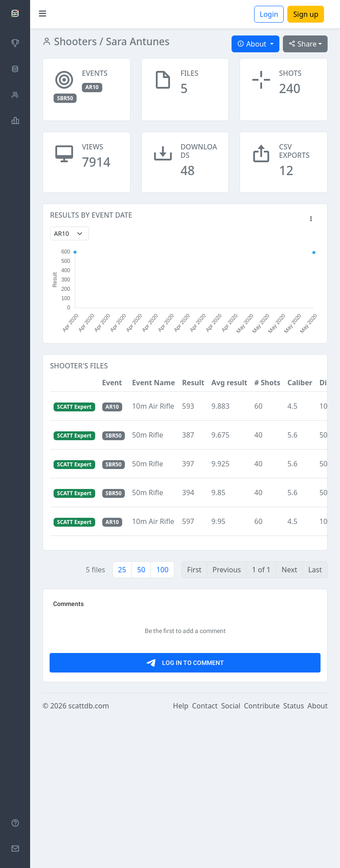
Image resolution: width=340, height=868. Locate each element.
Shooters (74, 41)
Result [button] (193, 383)
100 (162, 570)
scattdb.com (89, 856)
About (318, 856)
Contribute (262, 856)
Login (269, 14)
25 (122, 570)
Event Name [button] (153, 383)
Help (181, 856)
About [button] (253, 44)
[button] (311, 219)
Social (231, 856)
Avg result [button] (229, 383)
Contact (205, 856)
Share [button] (303, 44)
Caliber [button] (300, 383)
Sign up (306, 14)
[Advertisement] (185, 658)
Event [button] (112, 383)
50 (141, 570)
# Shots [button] (267, 383)
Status (294, 856)
